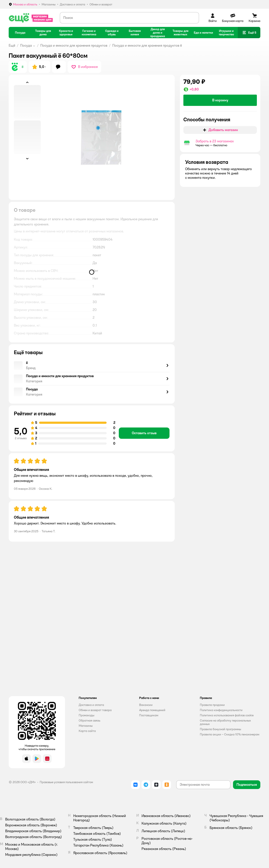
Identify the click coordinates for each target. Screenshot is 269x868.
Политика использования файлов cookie (227, 715)
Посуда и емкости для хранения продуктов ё (147, 45)
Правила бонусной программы (220, 729)
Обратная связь (90, 720)
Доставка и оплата (91, 705)
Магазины (86, 726)
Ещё (12, 45)
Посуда (26, 45)
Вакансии (146, 705)
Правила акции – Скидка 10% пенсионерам (230, 734)
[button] (249, 33)
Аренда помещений (152, 710)
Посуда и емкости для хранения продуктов (74, 45)
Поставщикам (149, 715)
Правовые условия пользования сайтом (66, 782)
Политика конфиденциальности (221, 710)
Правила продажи (212, 705)
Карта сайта (87, 731)
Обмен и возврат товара (95, 710)
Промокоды (86, 715)
